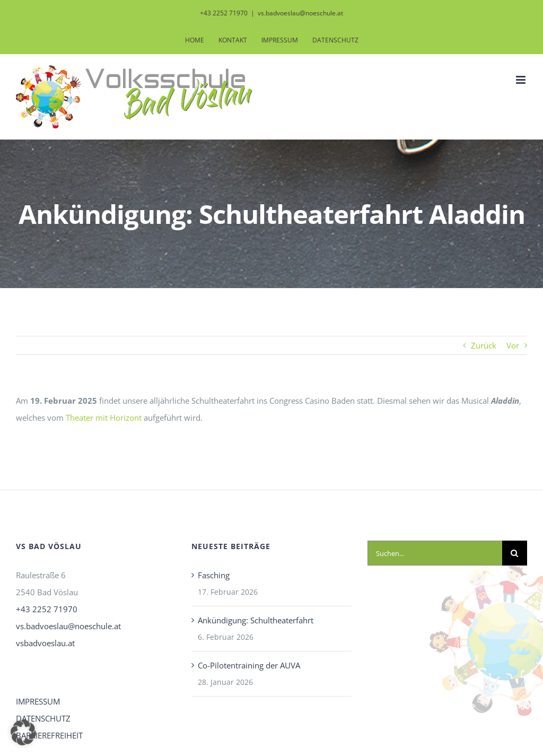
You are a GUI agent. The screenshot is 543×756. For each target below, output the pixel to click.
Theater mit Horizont (104, 418)
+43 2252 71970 (47, 609)
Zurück (484, 345)
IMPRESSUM (38, 701)
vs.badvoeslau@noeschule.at (300, 13)
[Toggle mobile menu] (522, 80)
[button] (23, 733)
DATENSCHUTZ (43, 718)
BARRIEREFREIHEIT (49, 735)
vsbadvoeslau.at (45, 643)
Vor (513, 345)
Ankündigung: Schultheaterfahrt (256, 620)
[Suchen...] (435, 553)
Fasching (214, 575)
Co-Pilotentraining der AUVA (249, 665)
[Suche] (515, 553)
